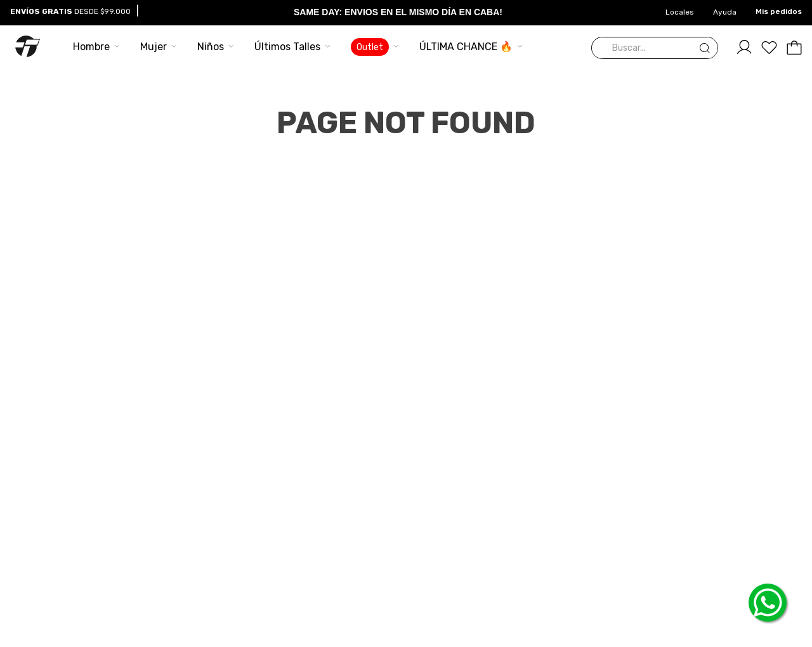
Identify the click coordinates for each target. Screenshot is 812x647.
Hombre (91, 47)
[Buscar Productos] (707, 49)
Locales (680, 12)
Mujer (154, 47)
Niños (211, 47)
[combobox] (655, 49)
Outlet (370, 47)
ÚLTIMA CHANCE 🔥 (466, 47)
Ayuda (725, 12)
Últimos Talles (287, 47)
